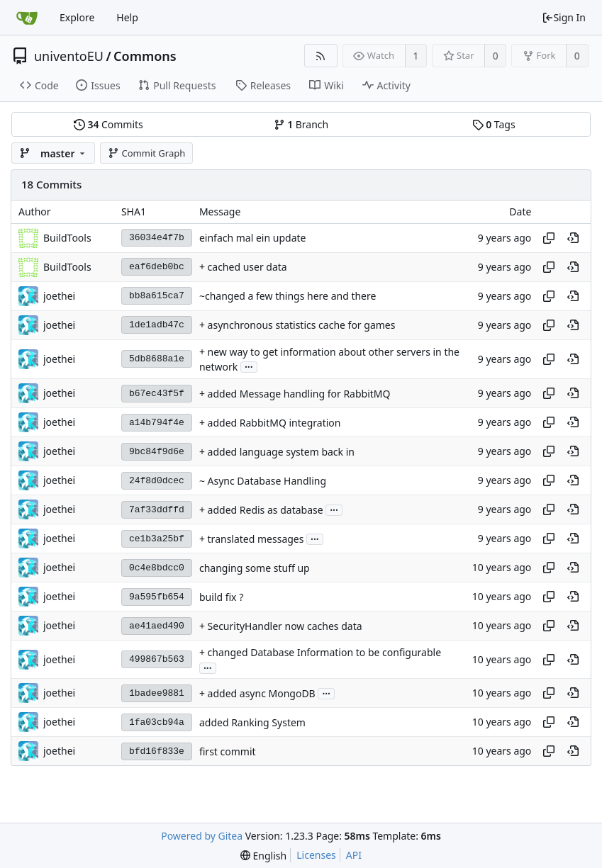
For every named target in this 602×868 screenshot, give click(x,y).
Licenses (316, 855)
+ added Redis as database (261, 510)
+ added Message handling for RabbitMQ (295, 394)
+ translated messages (252, 539)
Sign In (564, 17)
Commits (108, 124)
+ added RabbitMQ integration (270, 423)
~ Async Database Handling (263, 481)
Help (127, 17)
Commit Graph (146, 153)
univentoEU (69, 56)
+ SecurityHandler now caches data (281, 626)
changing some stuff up (255, 568)
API (354, 855)
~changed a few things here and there (288, 296)
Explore (77, 17)
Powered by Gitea (202, 836)
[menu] (263, 856)
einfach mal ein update (253, 238)
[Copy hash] (549, 238)
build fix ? (221, 597)
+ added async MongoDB (257, 693)
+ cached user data (243, 267)
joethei (59, 296)
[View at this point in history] (573, 238)
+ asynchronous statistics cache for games (297, 325)
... (249, 366)
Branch (301, 124)
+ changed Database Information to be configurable (320, 652)
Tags (494, 124)
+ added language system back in (277, 452)
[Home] (27, 18)
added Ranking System (252, 722)
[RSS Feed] (321, 56)
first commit (228, 751)
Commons (145, 56)
